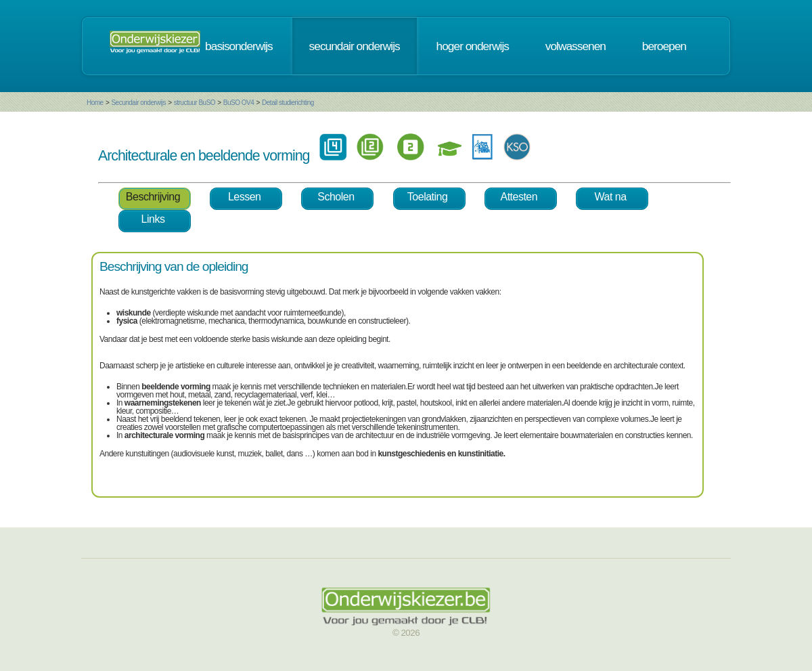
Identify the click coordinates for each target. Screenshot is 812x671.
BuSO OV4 (239, 103)
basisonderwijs (239, 46)
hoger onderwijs (473, 46)
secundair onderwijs (355, 46)
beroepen (664, 46)
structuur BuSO (195, 103)
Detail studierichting (288, 103)
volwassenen (576, 46)
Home (95, 103)
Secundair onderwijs (138, 103)
